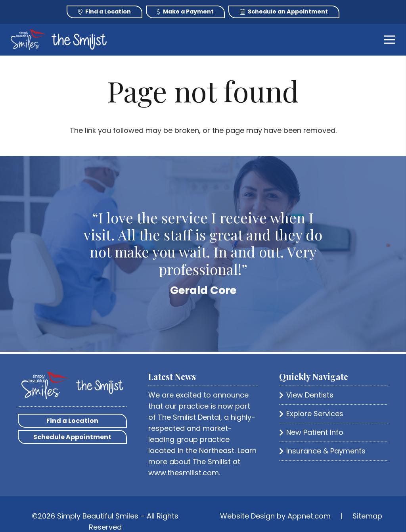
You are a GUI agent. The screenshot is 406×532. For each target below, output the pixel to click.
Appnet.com (309, 516)
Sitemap (367, 516)
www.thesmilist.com (184, 473)
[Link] (29, 40)
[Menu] (390, 40)
